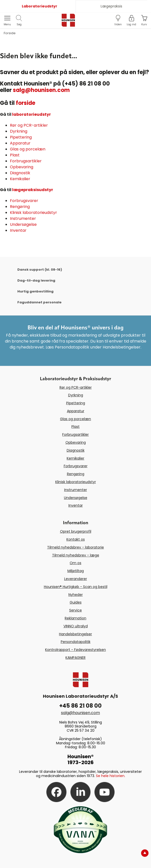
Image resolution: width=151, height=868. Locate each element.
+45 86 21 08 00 (80, 706)
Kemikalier (20, 179)
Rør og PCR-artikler (29, 125)
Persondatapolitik (76, 642)
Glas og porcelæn (28, 149)
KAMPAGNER (75, 658)
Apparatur (20, 143)
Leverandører (76, 579)
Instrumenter (23, 218)
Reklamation (75, 618)
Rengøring (20, 207)
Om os (75, 563)
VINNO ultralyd (76, 626)
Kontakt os (76, 539)
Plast (15, 155)
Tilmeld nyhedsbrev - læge (76, 555)
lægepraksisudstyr (33, 190)
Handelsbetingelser (75, 634)
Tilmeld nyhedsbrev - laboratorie (75, 547)
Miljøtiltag (76, 571)
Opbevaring (22, 167)
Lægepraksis (111, 6)
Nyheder (76, 595)
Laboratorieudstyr (40, 6)
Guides (76, 602)
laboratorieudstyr (31, 114)
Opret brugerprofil (76, 531)
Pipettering (21, 137)
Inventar (18, 230)
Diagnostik (20, 173)
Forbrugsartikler (26, 161)
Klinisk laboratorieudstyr (33, 213)
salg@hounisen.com (41, 90)
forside (26, 103)
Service (75, 610)
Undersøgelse (23, 224)
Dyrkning (19, 131)
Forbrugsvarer (24, 201)
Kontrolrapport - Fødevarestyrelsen (75, 650)
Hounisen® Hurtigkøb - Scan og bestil (76, 587)
